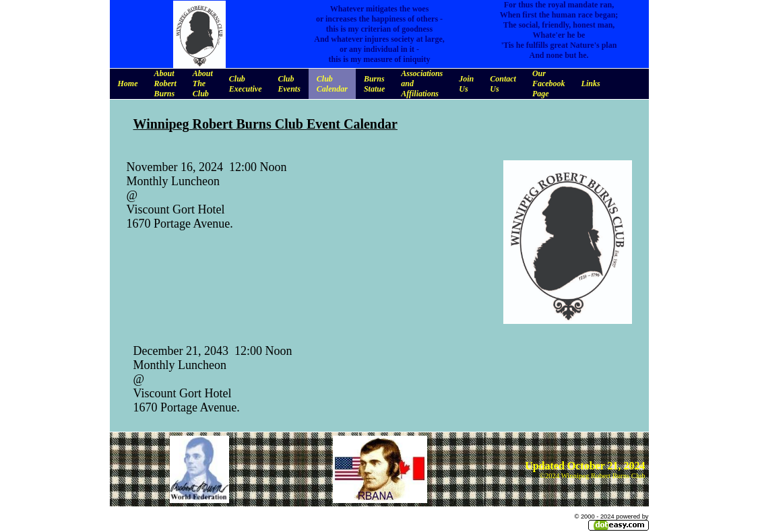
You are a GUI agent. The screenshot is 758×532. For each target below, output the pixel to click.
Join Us (466, 84)
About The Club (203, 84)
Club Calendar (332, 84)
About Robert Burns (165, 84)
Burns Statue (374, 84)
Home (128, 84)
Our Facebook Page (549, 84)
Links (591, 84)
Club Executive (246, 84)
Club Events (289, 84)
